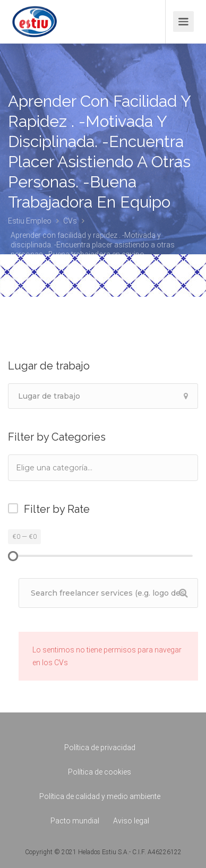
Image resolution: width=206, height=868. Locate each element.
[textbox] (68, 467)
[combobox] (103, 468)
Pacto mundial (75, 821)
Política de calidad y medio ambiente (100, 796)
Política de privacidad (100, 747)
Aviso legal (131, 821)
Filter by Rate (57, 509)
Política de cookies (100, 772)
